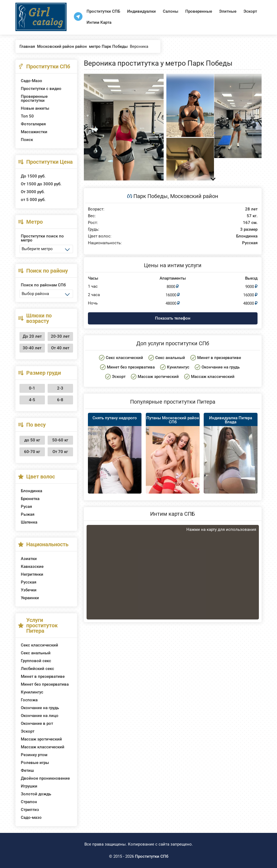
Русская (29, 582)
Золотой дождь (36, 794)
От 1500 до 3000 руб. (41, 184)
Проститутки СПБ (103, 11)
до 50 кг (32, 440)
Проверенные (199, 11)
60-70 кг (32, 452)
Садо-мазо (31, 817)
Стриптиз (30, 810)
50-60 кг (60, 440)
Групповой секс (36, 661)
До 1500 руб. (33, 176)
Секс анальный (36, 653)
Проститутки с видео (41, 89)
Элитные (228, 11)
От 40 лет (60, 348)
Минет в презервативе (43, 676)
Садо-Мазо (32, 81)
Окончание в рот (37, 723)
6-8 (60, 400)
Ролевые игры (35, 763)
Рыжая (28, 514)
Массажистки (34, 132)
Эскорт (250, 11)
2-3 (60, 388)
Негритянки (32, 574)
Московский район (194, 196)
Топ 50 (27, 116)
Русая (26, 507)
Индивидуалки (141, 11)
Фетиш (27, 770)
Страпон (29, 802)
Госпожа (29, 700)
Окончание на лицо (40, 716)
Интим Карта (99, 22)
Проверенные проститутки (34, 98)
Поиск (27, 140)
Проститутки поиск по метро (42, 238)
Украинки (30, 598)
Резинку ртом (34, 755)
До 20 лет (32, 336)
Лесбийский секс (37, 669)
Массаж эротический (41, 739)
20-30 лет (60, 336)
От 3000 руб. (33, 192)
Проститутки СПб (152, 856)
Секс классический (39, 645)
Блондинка (32, 491)
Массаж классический (43, 747)
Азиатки (29, 559)
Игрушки (29, 786)
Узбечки (29, 590)
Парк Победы (151, 196)
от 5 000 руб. (33, 200)
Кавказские (32, 567)
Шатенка (29, 522)
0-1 (32, 388)
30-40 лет (32, 348)
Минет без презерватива (45, 684)
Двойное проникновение (45, 778)
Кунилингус (32, 692)
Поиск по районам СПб (43, 285)
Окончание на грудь (40, 708)
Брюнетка (30, 499)
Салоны (171, 11)
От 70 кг (60, 452)
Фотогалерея (33, 124)
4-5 (32, 400)
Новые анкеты (35, 108)
